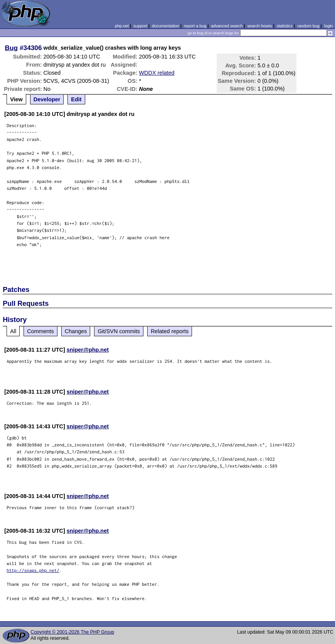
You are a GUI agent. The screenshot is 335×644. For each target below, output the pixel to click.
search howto (259, 26)
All (13, 331)
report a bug (195, 26)
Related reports (170, 331)
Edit (76, 99)
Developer (47, 99)
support (140, 26)
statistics (285, 26)
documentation (166, 26)
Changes (76, 331)
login (329, 26)
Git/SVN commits (119, 331)
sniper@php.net (88, 350)
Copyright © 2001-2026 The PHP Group (72, 632)
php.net (122, 26)
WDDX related (157, 73)
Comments (40, 331)
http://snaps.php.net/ (33, 570)
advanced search (227, 26)
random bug (308, 26)
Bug (12, 48)
